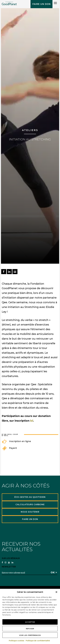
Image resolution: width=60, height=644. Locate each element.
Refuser (30, 629)
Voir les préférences (30, 635)
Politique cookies (17, 641)
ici (32, 421)
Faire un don (41, 4)
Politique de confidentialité (38, 641)
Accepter (30, 622)
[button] (56, 592)
